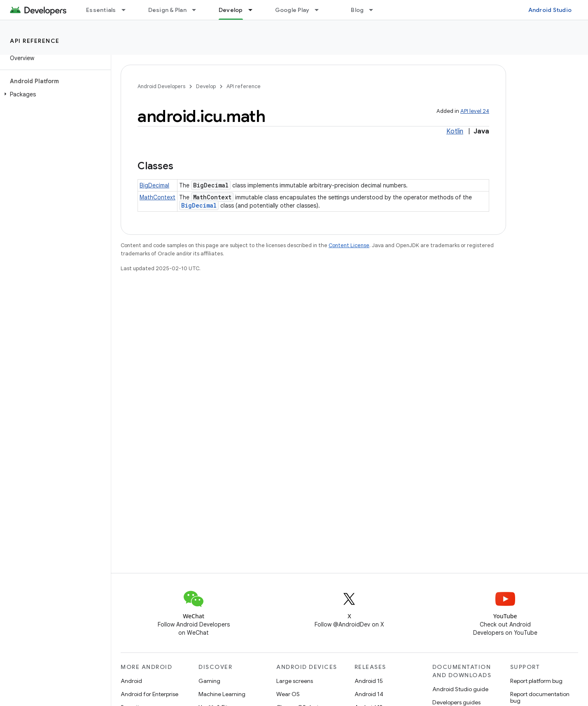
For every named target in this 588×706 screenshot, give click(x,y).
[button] (54, 94)
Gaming (209, 681)
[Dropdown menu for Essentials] (127, 10)
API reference (35, 41)
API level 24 (475, 111)
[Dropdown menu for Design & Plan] (198, 10)
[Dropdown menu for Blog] (375, 10)
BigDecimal (154, 185)
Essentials (101, 10)
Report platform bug (536, 681)
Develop (206, 86)
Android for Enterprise (149, 694)
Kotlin (455, 131)
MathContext (157, 197)
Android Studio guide (460, 689)
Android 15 (369, 681)
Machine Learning (222, 694)
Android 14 (369, 694)
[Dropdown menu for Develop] (254, 10)
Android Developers (161, 86)
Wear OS (288, 694)
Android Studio (550, 10)
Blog (357, 10)
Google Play (292, 10)
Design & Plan (167, 10)
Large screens (295, 681)
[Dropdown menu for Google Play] (320, 10)
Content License (349, 245)
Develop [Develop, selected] (231, 10)
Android (131, 681)
